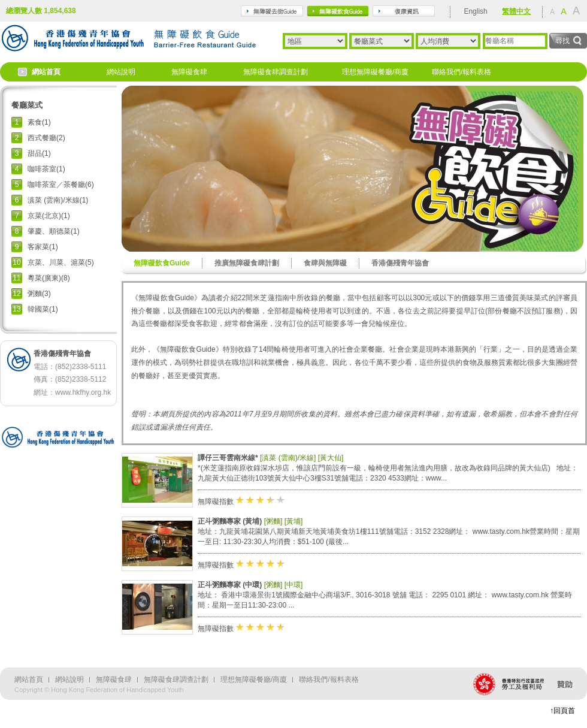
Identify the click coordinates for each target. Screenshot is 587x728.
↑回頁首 (562, 711)
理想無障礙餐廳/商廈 (375, 72)
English (475, 11)
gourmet (338, 11)
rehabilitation (404, 11)
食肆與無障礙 (325, 263)
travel (272, 11)
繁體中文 (516, 11)
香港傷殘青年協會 (400, 263)
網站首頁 (46, 72)
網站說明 (121, 72)
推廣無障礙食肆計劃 (247, 263)
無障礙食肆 (189, 72)
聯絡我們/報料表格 (462, 72)
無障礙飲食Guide (162, 263)
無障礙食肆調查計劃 (276, 72)
